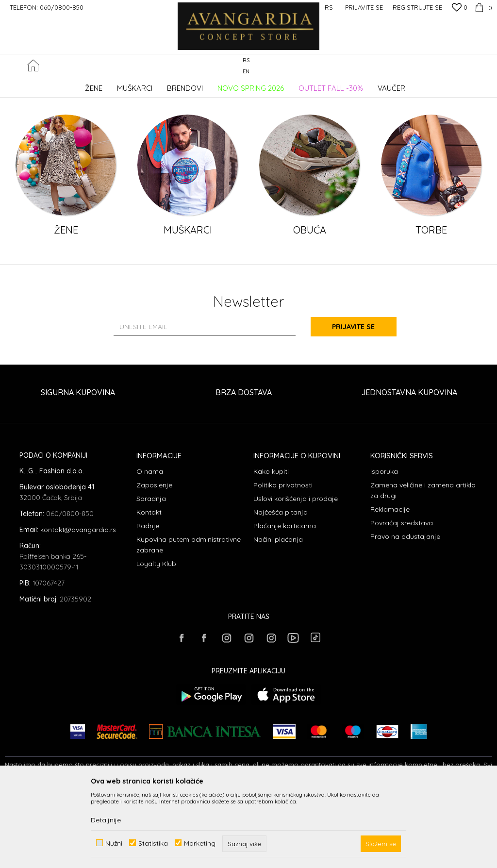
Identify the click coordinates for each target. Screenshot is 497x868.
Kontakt (149, 591)
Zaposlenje (154, 564)
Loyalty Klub (156, 642)
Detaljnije (106, 820)
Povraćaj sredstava (402, 601)
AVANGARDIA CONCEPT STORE (46, 85)
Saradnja (151, 577)
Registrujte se (417, 7)
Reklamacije (390, 588)
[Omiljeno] (460, 8)
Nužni (114, 843)
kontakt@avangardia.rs (78, 608)
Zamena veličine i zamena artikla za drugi (423, 569)
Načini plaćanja (278, 618)
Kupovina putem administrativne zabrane (189, 623)
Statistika (153, 843)
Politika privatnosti (283, 564)
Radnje (148, 604)
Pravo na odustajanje (405, 615)
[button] (487, 66)
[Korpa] (482, 7)
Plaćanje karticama (285, 604)
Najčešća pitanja (281, 591)
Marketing (200, 843)
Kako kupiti (271, 550)
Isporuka (384, 550)
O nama (150, 550)
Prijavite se (355, 405)
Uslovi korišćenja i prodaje (296, 577)
